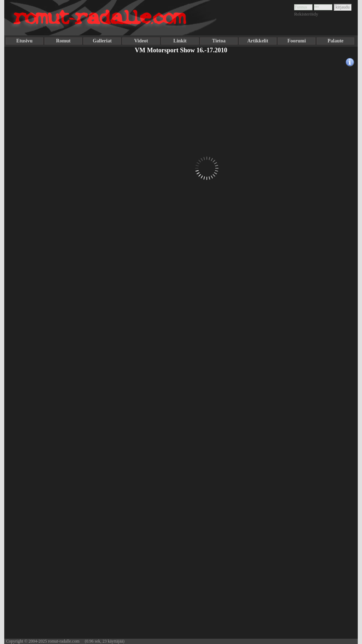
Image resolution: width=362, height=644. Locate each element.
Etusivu (24, 41)
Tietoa (219, 41)
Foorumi (297, 41)
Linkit (180, 41)
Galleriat (102, 41)
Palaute (335, 41)
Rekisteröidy (306, 14)
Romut (63, 41)
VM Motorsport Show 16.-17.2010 (181, 50)
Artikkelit (258, 41)
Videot (141, 41)
